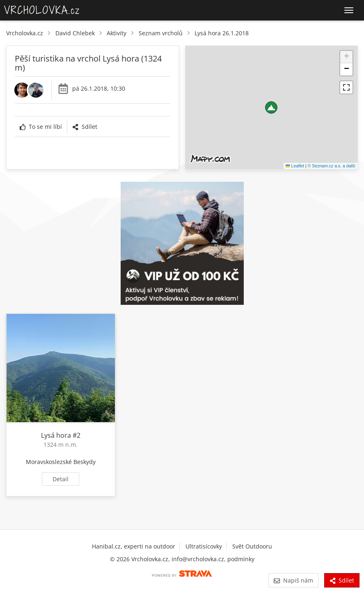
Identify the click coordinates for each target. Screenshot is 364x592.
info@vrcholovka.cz (198, 559)
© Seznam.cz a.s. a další (332, 166)
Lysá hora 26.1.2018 (222, 33)
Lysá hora (56, 435)
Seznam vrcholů (161, 33)
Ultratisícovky (204, 546)
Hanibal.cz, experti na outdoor (134, 546)
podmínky (241, 559)
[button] (271, 107)
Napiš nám (293, 580)
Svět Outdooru (252, 546)
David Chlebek (75, 33)
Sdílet (85, 127)
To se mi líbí (41, 127)
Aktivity (117, 33)
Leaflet (295, 166)
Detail (61, 479)
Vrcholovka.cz (25, 33)
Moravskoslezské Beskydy (61, 462)
